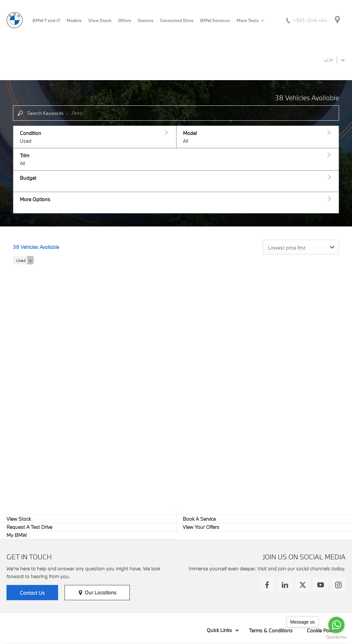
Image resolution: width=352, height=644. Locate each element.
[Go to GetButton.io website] (336, 637)
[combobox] (301, 247)
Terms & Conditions (271, 630)
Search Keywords (45, 113)
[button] (95, 137)
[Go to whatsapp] (336, 625)
